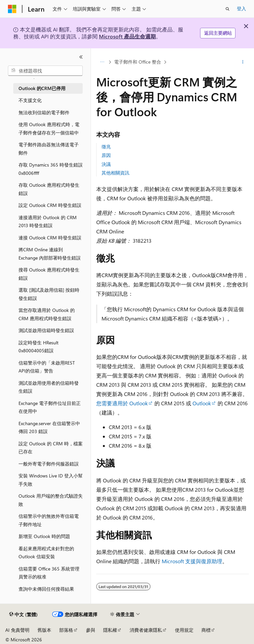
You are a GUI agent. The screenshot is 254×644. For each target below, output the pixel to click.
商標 (206, 630)
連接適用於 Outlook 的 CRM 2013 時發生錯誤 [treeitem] (48, 222)
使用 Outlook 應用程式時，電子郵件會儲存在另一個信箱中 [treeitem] (49, 128)
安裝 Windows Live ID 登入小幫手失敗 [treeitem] (51, 480)
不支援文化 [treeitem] (30, 100)
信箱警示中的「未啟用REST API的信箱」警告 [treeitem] (47, 367)
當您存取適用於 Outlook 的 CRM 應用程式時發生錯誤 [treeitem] (47, 314)
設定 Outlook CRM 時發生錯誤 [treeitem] (50, 205)
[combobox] (45, 71)
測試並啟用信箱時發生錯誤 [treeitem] (46, 330)
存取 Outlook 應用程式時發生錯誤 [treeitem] (49, 189)
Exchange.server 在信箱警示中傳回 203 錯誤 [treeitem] (49, 427)
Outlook (202, 403)
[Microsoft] (12, 9)
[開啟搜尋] (228, 9)
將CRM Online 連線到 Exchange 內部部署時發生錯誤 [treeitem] (50, 254)
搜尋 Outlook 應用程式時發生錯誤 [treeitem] (49, 274)
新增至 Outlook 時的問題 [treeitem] (44, 536)
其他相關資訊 (115, 173)
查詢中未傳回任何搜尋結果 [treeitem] (46, 589)
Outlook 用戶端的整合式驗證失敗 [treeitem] (51, 500)
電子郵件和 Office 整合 (138, 62)
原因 (106, 155)
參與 (91, 630)
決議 (106, 164)
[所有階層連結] (102, 62)
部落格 (66, 630)
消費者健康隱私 (146, 630)
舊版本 (44, 630)
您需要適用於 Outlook (122, 403)
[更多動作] (243, 62)
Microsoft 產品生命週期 (127, 36)
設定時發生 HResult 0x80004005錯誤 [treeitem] (39, 347)
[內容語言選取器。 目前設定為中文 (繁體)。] (23, 615)
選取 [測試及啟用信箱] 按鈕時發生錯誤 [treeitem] (49, 294)
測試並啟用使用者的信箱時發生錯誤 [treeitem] (49, 387)
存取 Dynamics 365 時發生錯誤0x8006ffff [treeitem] (51, 169)
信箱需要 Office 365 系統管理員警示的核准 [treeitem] (49, 573)
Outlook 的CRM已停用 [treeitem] (42, 88)
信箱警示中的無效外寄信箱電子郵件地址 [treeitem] (49, 520)
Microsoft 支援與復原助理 (192, 561)
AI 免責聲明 (17, 630)
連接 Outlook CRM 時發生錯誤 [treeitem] (50, 238)
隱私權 (110, 630)
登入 (241, 8)
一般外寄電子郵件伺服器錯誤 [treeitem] (49, 464)
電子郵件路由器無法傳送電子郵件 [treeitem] (49, 149)
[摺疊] (81, 57)
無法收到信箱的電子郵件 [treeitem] (44, 112)
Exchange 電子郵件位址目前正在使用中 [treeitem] (50, 407)
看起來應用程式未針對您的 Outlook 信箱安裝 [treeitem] (46, 553)
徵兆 (106, 147)
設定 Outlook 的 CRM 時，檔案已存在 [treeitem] (51, 448)
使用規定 (184, 630)
